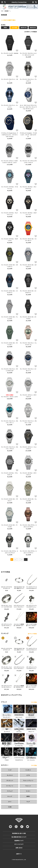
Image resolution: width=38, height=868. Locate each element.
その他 (10, 807)
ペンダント (28, 770)
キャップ (10, 796)
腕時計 (28, 796)
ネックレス (10, 775)
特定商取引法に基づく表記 (19, 833)
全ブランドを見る (32, 634)
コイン (10, 802)
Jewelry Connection (19, 2)
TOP (2, 11)
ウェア (28, 802)
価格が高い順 (33, 28)
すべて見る (34, 702)
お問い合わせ (19, 848)
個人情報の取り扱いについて (19, 837)
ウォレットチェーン (28, 781)
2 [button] (15, 560)
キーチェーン (10, 786)
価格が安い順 (24, 28)
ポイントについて (19, 844)
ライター (28, 791)
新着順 (5, 28)
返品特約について (19, 841)
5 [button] (22, 560)
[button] (26, 560)
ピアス (28, 775)
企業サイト (19, 854)
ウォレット (28, 786)
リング (10, 770)
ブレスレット (10, 781)
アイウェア (10, 791)
